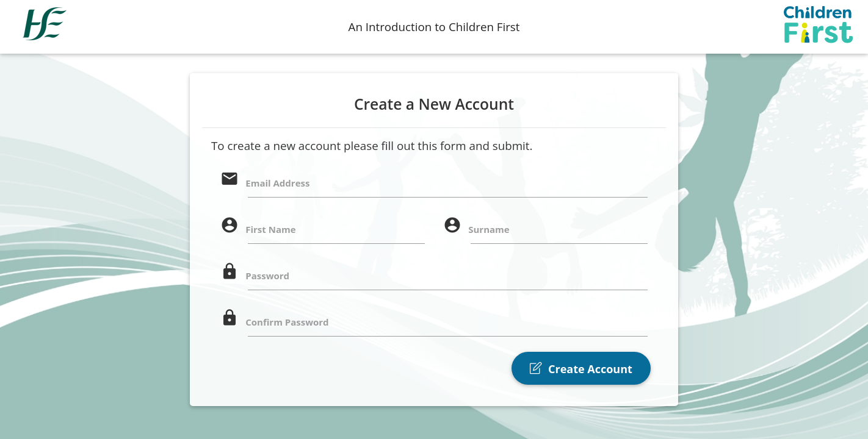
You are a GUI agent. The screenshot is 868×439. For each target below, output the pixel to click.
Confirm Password (287, 322)
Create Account (581, 369)
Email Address (277, 183)
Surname (489, 229)
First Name (270, 229)
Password (267, 276)
